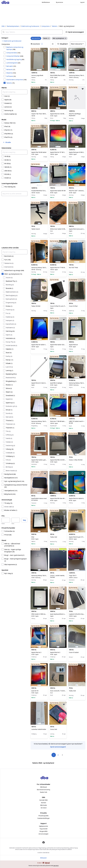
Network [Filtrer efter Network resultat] (11, 69)
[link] (12, 41)
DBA (3, 26)
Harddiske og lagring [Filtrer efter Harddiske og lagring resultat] (15, 59)
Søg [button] (24, 520)
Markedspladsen (13, 26)
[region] (39, 59)
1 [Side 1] (54, 755)
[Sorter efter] (78, 44)
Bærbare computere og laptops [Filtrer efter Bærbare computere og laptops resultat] (15, 48)
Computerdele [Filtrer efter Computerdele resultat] (13, 53)
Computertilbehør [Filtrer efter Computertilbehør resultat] (15, 56)
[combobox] (32, 32)
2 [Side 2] (58, 755)
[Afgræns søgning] (14, 92)
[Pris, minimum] (6, 520)
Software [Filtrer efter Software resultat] (11, 76)
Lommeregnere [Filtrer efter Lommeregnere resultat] (13, 63)
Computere (45, 26)
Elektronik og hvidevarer (30, 26)
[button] (75, 32)
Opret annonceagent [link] (58, 747)
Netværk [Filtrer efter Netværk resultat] (11, 66)
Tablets (54, 26)
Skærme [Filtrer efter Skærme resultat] (11, 73)
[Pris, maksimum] (16, 520)
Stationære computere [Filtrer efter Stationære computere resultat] (16, 80)
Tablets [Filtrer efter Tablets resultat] (10, 83)
